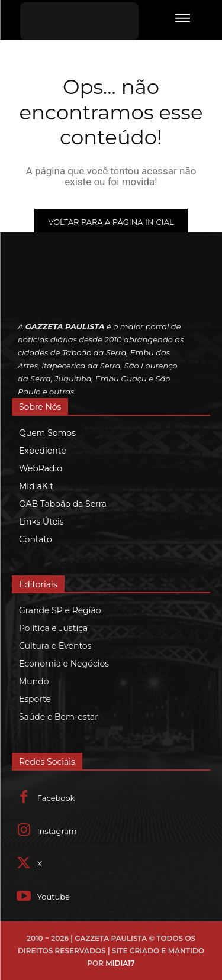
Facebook (56, 798)
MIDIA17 (120, 963)
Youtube (54, 897)
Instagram (57, 831)
